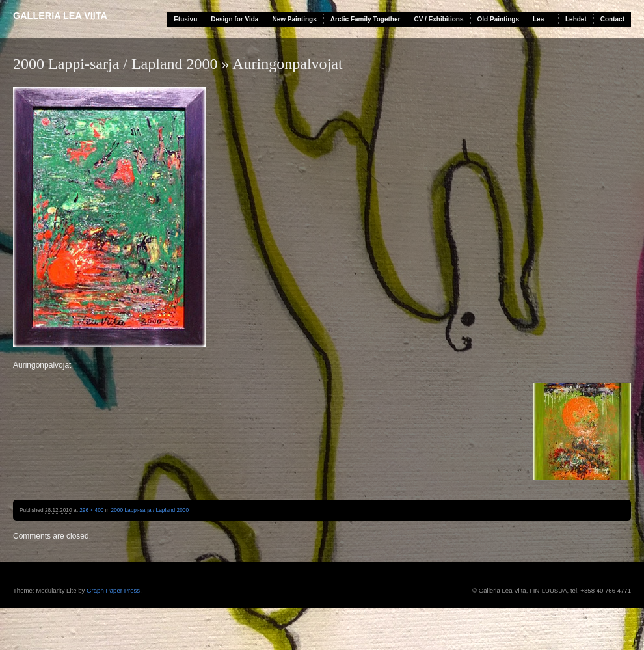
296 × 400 (91, 510)
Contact (612, 19)
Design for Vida (235, 19)
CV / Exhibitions (438, 19)
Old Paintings (498, 19)
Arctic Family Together (366, 19)
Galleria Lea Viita (60, 16)
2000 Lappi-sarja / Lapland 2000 (115, 64)
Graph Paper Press (113, 590)
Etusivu (185, 19)
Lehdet (576, 19)
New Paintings (294, 19)
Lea (538, 19)
